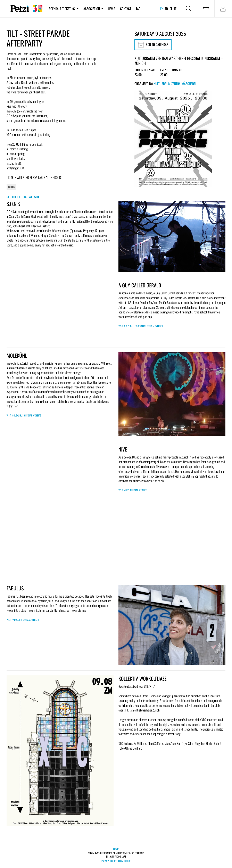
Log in (116, 849)
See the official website (23, 197)
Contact (126, 9)
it (175, 9)
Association (93, 9)
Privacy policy (109, 861)
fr (166, 9)
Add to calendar (153, 45)
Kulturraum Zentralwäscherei (175, 84)
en (162, 9)
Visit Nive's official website (133, 490)
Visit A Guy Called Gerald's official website (141, 326)
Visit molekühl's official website (24, 415)
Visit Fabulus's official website (23, 620)
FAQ (138, 9)
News (112, 9)
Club (11, 187)
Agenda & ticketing (64, 9)
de (171, 9)
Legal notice (125, 861)
